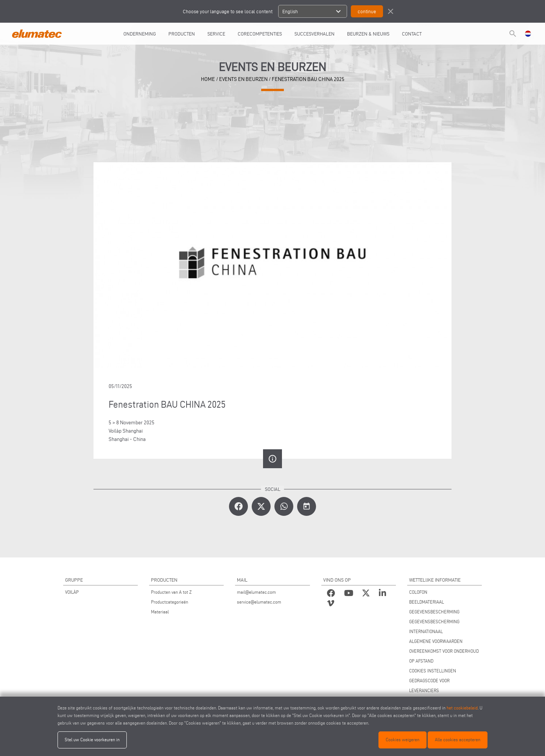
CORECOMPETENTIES (260, 34)
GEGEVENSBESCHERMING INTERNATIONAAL (434, 626)
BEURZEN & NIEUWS (368, 34)
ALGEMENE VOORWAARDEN (436, 641)
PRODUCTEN (182, 34)
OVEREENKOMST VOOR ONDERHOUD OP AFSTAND (444, 656)
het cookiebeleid (462, 708)
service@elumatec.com (259, 602)
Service (216, 34)
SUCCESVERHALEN (315, 34)
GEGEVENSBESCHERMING (434, 612)
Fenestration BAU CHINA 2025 (308, 79)
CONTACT (412, 34)
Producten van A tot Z (171, 592)
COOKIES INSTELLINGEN (433, 671)
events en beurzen (243, 79)
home (208, 79)
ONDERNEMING (140, 34)
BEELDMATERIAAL (427, 602)
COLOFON (418, 592)
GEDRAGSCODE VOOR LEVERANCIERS (429, 685)
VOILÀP (72, 592)
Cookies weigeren (403, 740)
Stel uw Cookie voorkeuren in (92, 740)
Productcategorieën (170, 602)
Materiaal (160, 612)
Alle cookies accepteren (458, 740)
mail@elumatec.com (256, 592)
